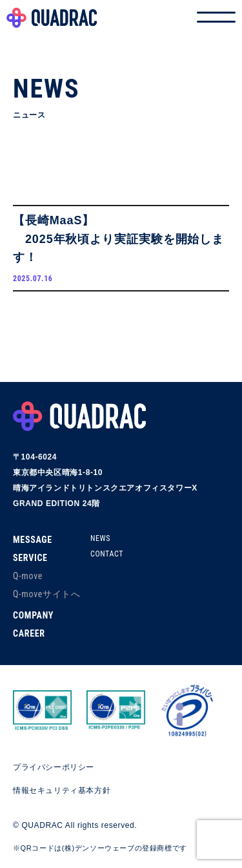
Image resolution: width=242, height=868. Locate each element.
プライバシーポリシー (54, 767)
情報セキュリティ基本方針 (62, 790)
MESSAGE (33, 540)
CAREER (29, 633)
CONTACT (107, 554)
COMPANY (33, 615)
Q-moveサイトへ (47, 594)
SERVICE (30, 558)
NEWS (100, 538)
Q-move (28, 576)
